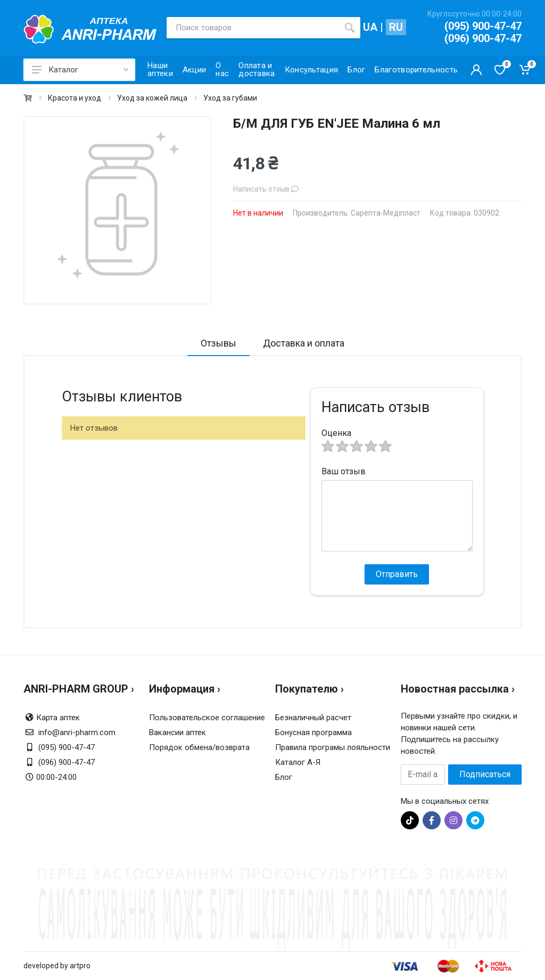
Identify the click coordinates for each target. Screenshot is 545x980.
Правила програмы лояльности (333, 747)
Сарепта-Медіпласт (386, 213)
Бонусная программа (313, 732)
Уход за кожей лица (152, 98)
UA (370, 27)
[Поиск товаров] (253, 28)
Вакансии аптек (177, 732)
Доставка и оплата (304, 343)
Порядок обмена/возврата (199, 747)
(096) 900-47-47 (483, 38)
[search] (350, 28)
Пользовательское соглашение (207, 718)
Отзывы (218, 343)
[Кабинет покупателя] (476, 70)
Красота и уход (75, 98)
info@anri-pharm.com (77, 732)
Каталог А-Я (298, 762)
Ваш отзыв (344, 471)
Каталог (80, 70)
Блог (284, 777)
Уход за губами (230, 98)
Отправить (397, 574)
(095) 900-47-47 (483, 26)
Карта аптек (58, 718)
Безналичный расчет (313, 718)
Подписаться (485, 774)
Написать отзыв (266, 189)
